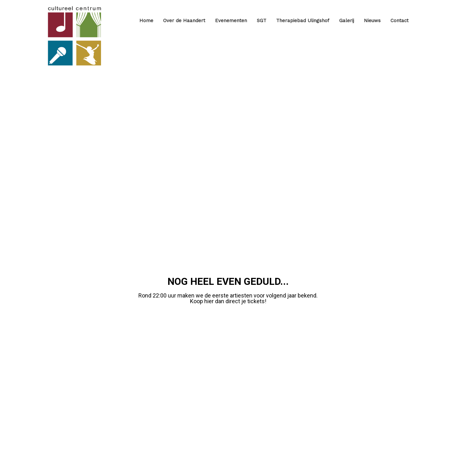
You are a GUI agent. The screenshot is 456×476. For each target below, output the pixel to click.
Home (146, 21)
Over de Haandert (184, 21)
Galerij (347, 21)
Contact (399, 21)
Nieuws (372, 21)
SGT (262, 21)
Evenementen (231, 21)
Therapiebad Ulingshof (303, 21)
